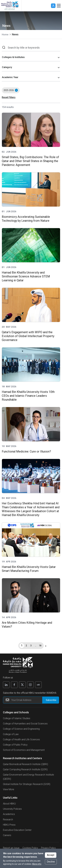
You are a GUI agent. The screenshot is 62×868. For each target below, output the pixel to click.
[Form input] (51, 700)
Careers (7, 835)
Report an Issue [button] (11, 848)
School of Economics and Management (24, 750)
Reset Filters (9, 97)
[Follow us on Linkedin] (6, 685)
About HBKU (9, 804)
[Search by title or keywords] (33, 48)
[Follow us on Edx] (38, 685)
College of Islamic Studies (17, 718)
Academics (9, 814)
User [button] (53, 6)
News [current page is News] (15, 34)
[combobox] (31, 57)
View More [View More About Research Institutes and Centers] (9, 789)
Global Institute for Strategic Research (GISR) (27, 784)
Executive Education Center (17, 830)
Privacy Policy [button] (48, 848)
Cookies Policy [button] (30, 848)
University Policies (12, 809)
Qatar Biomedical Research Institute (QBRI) (25, 764)
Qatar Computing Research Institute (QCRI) (25, 769)
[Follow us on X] (22, 685)
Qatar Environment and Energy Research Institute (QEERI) (28, 777)
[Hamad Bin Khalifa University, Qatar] (10, 6)
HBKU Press (9, 825)
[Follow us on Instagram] (30, 685)
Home (5, 35)
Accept (51, 855)
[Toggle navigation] (59, 6)
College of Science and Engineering (21, 729)
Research (8, 820)
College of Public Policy (15, 745)
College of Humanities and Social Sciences (25, 724)
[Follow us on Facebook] (14, 685)
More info (37, 864)
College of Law (11, 734)
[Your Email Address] (31, 700)
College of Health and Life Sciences (21, 739)
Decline (51, 862)
